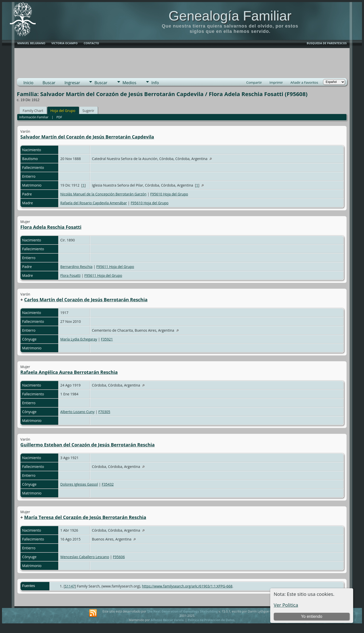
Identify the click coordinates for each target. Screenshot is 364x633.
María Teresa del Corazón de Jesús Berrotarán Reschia (85, 517)
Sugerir (88, 111)
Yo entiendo (312, 616)
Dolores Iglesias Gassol (79, 484)
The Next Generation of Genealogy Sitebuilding (182, 611)
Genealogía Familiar (230, 16)
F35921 (107, 339)
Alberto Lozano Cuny (77, 412)
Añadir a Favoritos (304, 82)
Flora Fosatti (71, 275)
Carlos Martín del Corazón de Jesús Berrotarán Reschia (86, 300)
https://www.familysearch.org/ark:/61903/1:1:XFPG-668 (187, 586)
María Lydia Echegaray (79, 339)
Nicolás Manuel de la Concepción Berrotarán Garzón (104, 194)
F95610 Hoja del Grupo (169, 194)
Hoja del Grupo (63, 111)
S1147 (70, 586)
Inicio (29, 83)
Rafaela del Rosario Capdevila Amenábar (94, 203)
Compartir (254, 82)
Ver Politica (286, 605)
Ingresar (72, 83)
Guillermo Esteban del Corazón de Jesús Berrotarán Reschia (88, 445)
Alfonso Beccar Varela (167, 620)
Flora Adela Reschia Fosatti (51, 227)
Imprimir (276, 82)
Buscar (49, 83)
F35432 (108, 484)
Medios (129, 83)
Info (155, 83)
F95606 (119, 557)
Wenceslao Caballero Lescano (85, 557)
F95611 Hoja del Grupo (115, 267)
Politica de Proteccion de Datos (211, 620)
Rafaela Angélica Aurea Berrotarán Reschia (69, 372)
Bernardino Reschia (76, 267)
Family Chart (33, 111)
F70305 (104, 412)
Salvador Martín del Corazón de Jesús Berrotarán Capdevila (87, 137)
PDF (59, 117)
